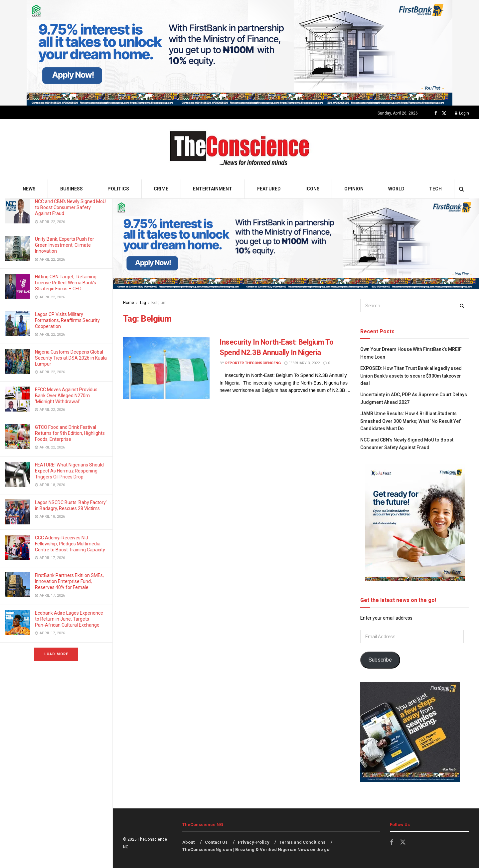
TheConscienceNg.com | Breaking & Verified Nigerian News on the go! (256, 850)
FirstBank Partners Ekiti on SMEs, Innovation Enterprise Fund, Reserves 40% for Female (69, 581)
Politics (118, 189)
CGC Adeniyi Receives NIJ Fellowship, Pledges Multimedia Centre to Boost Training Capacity (71, 544)
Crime (161, 189)
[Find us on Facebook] (436, 113)
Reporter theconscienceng (253, 363)
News (29, 189)
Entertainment (213, 189)
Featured (269, 189)
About (188, 842)
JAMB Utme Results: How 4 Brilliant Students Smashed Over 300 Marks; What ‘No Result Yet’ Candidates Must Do (411, 421)
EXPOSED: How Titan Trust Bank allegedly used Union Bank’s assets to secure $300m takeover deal (411, 376)
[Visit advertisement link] (239, 53)
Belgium (159, 303)
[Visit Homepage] (240, 149)
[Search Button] (462, 189)
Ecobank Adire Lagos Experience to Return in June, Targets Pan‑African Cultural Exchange (69, 619)
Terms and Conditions (302, 842)
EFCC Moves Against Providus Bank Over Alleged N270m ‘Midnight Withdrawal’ (66, 396)
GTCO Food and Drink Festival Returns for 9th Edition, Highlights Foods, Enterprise (70, 433)
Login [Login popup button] (462, 113)
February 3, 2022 (302, 363)
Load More (56, 654)
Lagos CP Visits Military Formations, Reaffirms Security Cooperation (67, 320)
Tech (435, 189)
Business (72, 189)
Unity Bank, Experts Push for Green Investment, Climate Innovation (65, 245)
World (396, 189)
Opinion (354, 189)
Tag (143, 303)
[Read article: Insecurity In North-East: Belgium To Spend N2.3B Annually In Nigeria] (166, 368)
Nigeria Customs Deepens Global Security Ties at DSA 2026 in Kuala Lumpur (71, 358)
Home (129, 303)
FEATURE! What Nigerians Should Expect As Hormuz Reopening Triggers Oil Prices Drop (69, 471)
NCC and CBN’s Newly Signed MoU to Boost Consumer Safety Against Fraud (70, 207)
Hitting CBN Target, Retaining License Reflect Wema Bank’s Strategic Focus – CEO (66, 283)
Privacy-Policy (254, 842)
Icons (313, 189)
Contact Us (216, 842)
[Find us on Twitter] (444, 113)
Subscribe (380, 660)
